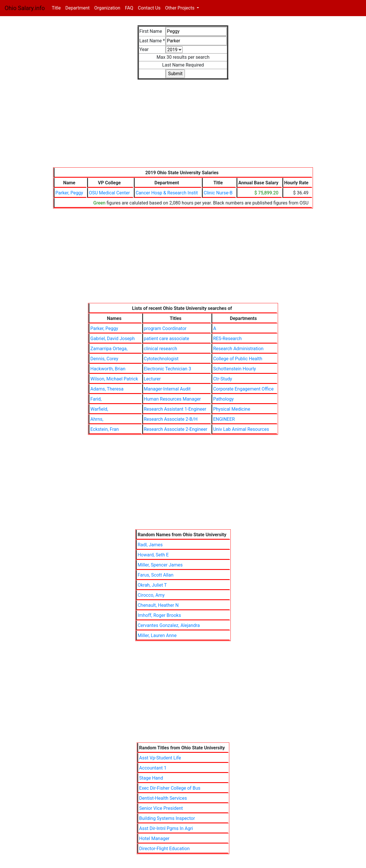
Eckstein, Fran (105, 429)
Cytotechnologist (161, 359)
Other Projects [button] (181, 8)
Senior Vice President (161, 808)
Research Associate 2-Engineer (176, 429)
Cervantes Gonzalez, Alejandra (169, 625)
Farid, (96, 399)
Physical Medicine (232, 409)
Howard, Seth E (153, 555)
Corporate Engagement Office (243, 389)
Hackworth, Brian (108, 369)
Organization (107, 8)
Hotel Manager (154, 838)
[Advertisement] (183, 127)
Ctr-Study (223, 379)
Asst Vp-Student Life (160, 758)
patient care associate (167, 339)
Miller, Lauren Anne (157, 635)
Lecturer (152, 379)
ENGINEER (224, 419)
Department (77, 8)
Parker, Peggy (69, 193)
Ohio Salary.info (25, 8)
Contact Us (149, 8)
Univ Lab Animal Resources (241, 429)
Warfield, (99, 409)
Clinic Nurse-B (218, 193)
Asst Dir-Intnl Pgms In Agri (166, 828)
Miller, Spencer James (160, 565)
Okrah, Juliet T (152, 585)
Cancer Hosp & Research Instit (167, 193)
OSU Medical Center (109, 193)
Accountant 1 (153, 768)
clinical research (161, 349)
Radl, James (150, 545)
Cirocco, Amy (151, 595)
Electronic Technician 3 (168, 369)
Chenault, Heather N (158, 605)
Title (57, 8)
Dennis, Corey (104, 359)
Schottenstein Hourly (235, 369)
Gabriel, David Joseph (112, 339)
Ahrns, (97, 419)
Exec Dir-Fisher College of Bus (170, 788)
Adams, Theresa (107, 389)
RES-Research (227, 339)
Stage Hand (151, 778)
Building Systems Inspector (167, 818)
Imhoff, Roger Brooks (159, 615)
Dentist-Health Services (163, 798)
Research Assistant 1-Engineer (175, 409)
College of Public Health (238, 359)
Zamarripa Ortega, (109, 349)
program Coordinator (165, 328)
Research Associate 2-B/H (171, 419)
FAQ (129, 8)
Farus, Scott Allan (155, 575)
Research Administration (238, 349)
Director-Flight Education (164, 849)
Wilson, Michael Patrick (114, 379)
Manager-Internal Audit (167, 389)
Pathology (223, 399)
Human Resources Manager (172, 399)
